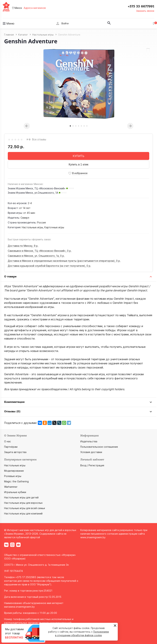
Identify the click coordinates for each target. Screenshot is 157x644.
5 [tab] (81, 126)
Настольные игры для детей (21, 497)
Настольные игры (32, 227)
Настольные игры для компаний (23, 513)
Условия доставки (91, 452)
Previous (27, 126)
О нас (8, 441)
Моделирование (14, 471)
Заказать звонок (145, 11)
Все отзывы (39, 139)
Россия (41, 222)
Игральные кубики (15, 492)
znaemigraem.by (25, 607)
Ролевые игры (13, 476)
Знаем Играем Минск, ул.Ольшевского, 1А (33, 193)
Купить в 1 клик (79, 164)
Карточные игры (54, 227)
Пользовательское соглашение (99, 447)
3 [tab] (76, 126)
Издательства (89, 441)
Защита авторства (15, 452)
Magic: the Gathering (16, 481)
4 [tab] (79, 126)
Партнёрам (11, 447)
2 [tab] (73, 126)
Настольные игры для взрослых (23, 503)
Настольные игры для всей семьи (25, 508)
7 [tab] (87, 126)
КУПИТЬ (78, 156)
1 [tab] (70, 126)
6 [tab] (84, 126)
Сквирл (25, 218)
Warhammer (11, 487)
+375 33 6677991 (141, 6)
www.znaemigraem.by (93, 537)
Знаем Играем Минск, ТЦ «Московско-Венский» (37, 188)
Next (130, 126)
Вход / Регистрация (92, 465)
